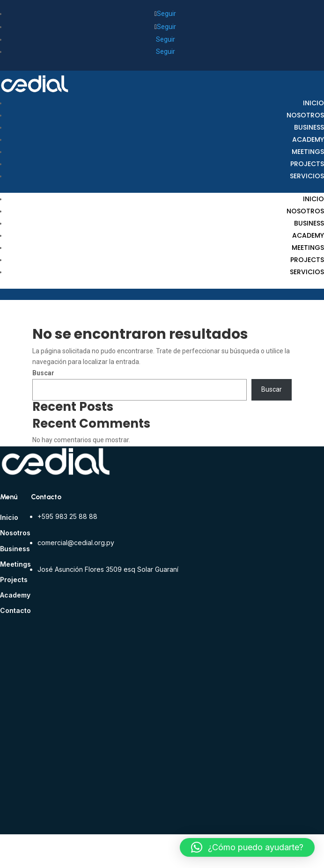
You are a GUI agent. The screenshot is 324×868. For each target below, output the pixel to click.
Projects (307, 164)
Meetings (308, 152)
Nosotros (305, 115)
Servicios (307, 176)
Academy (308, 139)
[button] (247, 847)
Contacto (15, 610)
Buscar (43, 373)
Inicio (313, 103)
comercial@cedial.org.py (76, 543)
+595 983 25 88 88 (67, 516)
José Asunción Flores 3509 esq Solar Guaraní (108, 569)
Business (309, 127)
